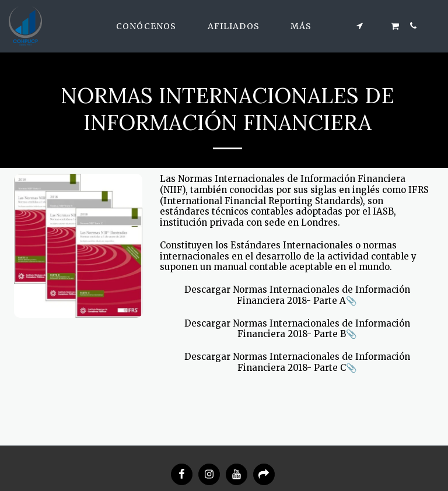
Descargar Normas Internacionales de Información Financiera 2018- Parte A (297, 295)
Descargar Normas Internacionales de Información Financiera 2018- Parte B (297, 329)
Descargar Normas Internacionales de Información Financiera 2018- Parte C (297, 362)
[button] (151, 26)
